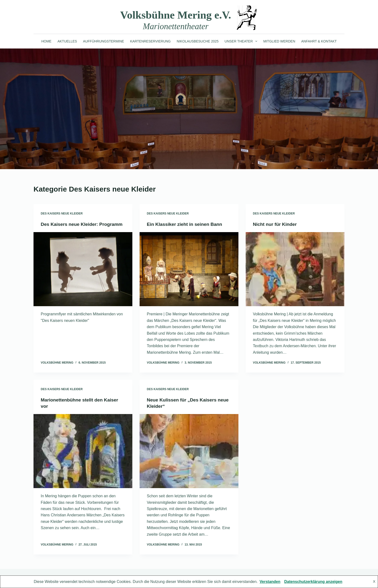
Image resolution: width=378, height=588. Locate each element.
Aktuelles (67, 41)
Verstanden (270, 582)
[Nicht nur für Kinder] (295, 269)
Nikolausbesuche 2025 (198, 41)
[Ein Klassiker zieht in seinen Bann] (189, 269)
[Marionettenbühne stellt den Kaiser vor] (83, 451)
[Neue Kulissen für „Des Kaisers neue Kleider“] (189, 451)
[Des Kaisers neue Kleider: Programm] (83, 276)
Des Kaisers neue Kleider (62, 214)
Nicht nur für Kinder (276, 224)
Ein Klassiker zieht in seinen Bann (186, 224)
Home (46, 41)
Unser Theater (242, 41)
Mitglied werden (279, 41)
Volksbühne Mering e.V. (175, 15)
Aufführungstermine (103, 41)
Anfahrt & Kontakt (319, 41)
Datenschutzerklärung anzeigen (313, 582)
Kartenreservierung (150, 41)
